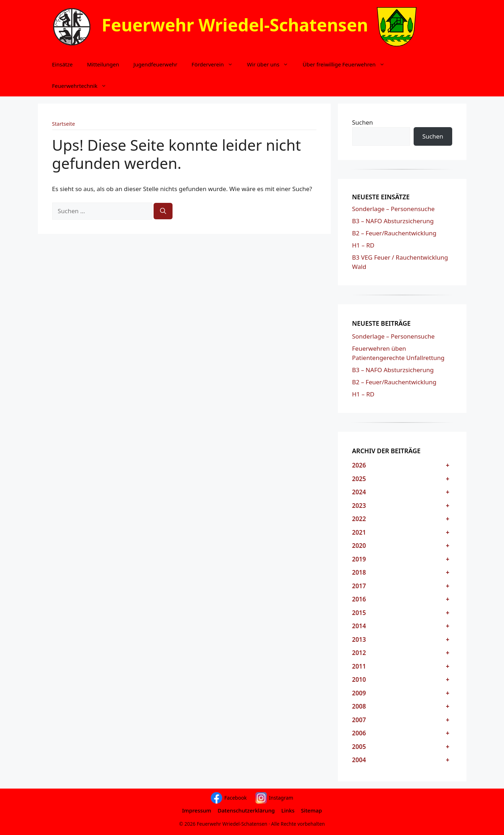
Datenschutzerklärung (246, 810)
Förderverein (216, 64)
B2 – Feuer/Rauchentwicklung (394, 233)
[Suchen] (163, 211)
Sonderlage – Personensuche (393, 209)
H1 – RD (363, 245)
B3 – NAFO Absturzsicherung (393, 221)
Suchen (363, 122)
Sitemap (312, 810)
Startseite (64, 124)
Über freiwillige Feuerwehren (347, 64)
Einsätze (63, 64)
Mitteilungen (103, 64)
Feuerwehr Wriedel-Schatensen (235, 25)
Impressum (197, 810)
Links (288, 810)
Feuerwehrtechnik (83, 86)
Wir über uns (271, 64)
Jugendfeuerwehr (156, 64)
